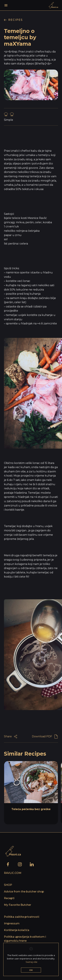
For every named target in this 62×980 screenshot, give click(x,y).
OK (31, 970)
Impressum (12, 923)
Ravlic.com (13, 873)
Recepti (9, 898)
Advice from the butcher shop (24, 892)
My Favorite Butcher (18, 905)
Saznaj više (31, 962)
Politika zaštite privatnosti (22, 917)
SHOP (8, 885)
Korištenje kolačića (17, 930)
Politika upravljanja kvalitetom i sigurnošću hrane (25, 939)
